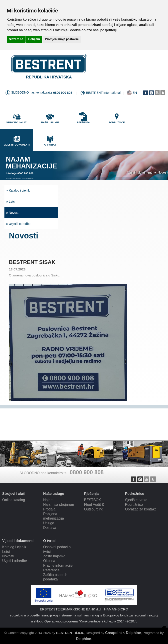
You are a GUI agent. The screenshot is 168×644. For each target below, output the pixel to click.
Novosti (163, 172)
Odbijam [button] (34, 39)
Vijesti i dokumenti (140, 172)
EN (135, 93)
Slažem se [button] (16, 39)
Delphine (133, 633)
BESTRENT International (103, 93)
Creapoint (113, 633)
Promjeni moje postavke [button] (62, 39)
